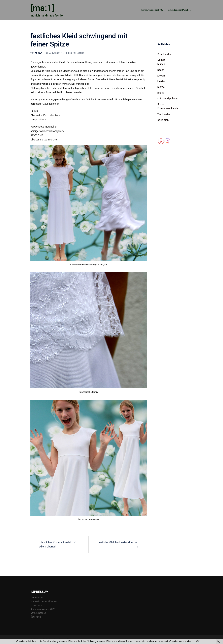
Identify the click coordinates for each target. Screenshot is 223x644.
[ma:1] (42, 8)
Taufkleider (164, 114)
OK (198, 641)
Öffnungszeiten (38, 613)
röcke (161, 93)
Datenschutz (37, 598)
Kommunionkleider (168, 108)
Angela (39, 53)
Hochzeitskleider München (179, 10)
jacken (161, 76)
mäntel (161, 87)
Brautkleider (164, 54)
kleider (161, 81)
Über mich (36, 617)
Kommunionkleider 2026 (152, 10)
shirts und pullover (168, 98)
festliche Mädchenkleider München (118, 542)
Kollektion (79, 53)
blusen (161, 64)
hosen (161, 70)
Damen (161, 60)
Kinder (68, 53)
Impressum (36, 605)
